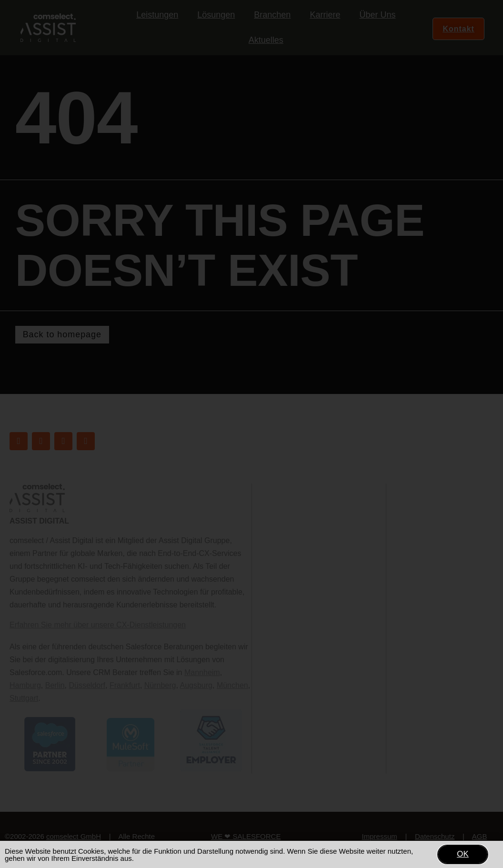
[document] (251, 434)
